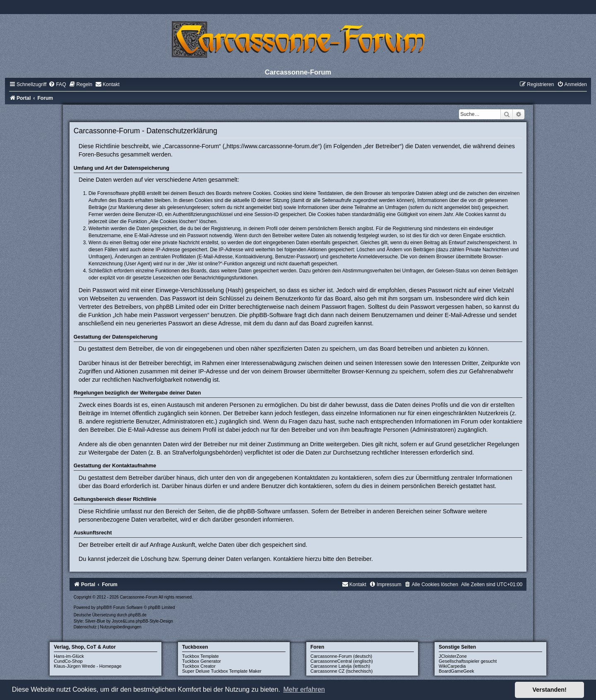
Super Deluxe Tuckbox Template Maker (222, 671)
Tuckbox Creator (199, 666)
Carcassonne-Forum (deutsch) (341, 656)
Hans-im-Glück (69, 656)
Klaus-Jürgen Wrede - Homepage (88, 666)
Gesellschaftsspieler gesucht (468, 661)
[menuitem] (57, 84)
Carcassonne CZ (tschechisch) (341, 671)
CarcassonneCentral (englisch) (342, 661)
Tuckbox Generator (202, 661)
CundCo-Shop (68, 661)
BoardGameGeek (457, 671)
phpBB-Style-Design (154, 621)
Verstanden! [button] (550, 690)
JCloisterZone (453, 656)
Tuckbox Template (201, 656)
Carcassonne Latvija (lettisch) (340, 666)
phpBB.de (137, 615)
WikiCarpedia (452, 666)
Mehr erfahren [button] (304, 689)
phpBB (103, 607)
